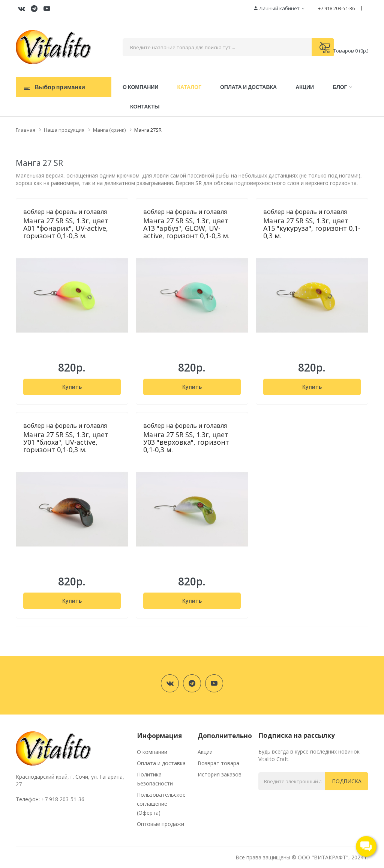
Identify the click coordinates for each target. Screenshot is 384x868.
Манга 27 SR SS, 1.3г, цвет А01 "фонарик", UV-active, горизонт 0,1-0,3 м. (66, 228)
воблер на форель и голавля (65, 212)
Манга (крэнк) (109, 130)
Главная (25, 130)
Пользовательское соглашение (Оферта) (161, 804)
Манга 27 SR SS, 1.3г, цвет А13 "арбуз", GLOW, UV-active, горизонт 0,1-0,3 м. (186, 228)
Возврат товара (218, 763)
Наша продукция (64, 130)
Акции (205, 752)
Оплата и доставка (161, 763)
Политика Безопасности (155, 779)
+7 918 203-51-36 (336, 8)
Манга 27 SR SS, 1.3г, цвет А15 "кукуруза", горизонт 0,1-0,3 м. (312, 228)
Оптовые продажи (160, 824)
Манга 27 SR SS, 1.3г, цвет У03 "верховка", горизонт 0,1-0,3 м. (186, 442)
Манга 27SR (148, 130)
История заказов (220, 774)
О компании (152, 752)
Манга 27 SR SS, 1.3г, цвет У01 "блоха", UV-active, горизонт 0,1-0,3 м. (66, 442)
